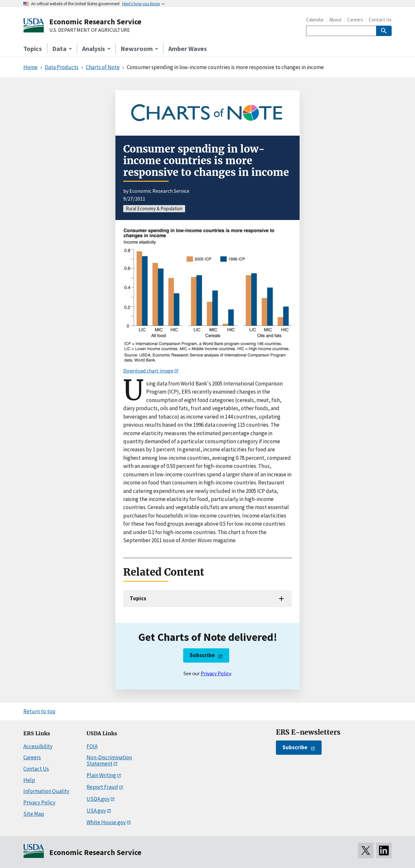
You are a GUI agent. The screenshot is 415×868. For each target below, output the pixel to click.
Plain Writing (101, 775)
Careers (355, 20)
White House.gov (106, 822)
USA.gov (96, 811)
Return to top (39, 711)
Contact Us (380, 20)
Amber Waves (188, 49)
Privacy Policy (216, 673)
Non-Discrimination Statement (109, 760)
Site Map (34, 814)
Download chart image (148, 371)
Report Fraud (102, 787)
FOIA (92, 746)
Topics (33, 49)
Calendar (315, 20)
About (336, 20)
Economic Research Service (95, 22)
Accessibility (38, 746)
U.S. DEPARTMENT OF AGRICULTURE (90, 30)
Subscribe (202, 655)
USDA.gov (98, 799)
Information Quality (46, 791)
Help (29, 780)
